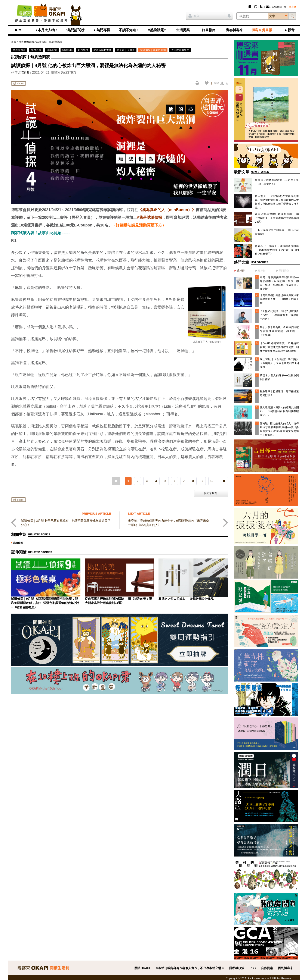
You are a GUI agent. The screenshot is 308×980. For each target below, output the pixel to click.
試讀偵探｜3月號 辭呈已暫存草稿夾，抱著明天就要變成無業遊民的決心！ (66, 523)
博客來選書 (19, 50)
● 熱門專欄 (102, 30)
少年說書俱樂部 (180, 50)
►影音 (289, 30)
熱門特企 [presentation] (284, 271)
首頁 (14, 42)
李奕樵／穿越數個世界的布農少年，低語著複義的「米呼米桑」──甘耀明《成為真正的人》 (172, 523)
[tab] (239, 271)
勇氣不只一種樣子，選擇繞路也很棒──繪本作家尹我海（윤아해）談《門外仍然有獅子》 (277, 250)
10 (212, 481)
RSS (253, 968)
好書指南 (209, 30)
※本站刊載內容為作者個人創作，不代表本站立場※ (190, 968)
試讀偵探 (18, 543)
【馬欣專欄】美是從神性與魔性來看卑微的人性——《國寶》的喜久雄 (279, 299)
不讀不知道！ (129, 30)
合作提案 (267, 968)
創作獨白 (83, 50)
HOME (19, 30)
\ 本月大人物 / (46, 30)
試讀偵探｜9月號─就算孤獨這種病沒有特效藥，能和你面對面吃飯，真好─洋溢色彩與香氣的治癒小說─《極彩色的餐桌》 (45, 603)
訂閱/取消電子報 (276, 7)
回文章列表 (210, 493)
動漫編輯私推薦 (102, 50)
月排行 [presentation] (262, 271)
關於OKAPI (142, 968)
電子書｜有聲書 (126, 50)
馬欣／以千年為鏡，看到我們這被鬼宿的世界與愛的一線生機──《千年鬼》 (279, 331)
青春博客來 (234, 30)
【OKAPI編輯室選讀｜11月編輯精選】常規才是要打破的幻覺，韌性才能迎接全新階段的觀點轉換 (279, 347)
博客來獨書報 (262, 30)
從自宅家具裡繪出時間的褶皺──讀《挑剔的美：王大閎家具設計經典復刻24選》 (277, 218)
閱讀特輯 (67, 50)
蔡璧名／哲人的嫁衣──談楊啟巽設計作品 (186, 599)
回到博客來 (286, 968)
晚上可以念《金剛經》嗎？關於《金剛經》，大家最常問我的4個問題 (279, 363)
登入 (194, 16)
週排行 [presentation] (241, 271)
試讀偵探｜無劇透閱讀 (49, 42)
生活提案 (183, 30)
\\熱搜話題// (157, 30)
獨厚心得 (52, 50)
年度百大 (36, 50)
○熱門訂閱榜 (75, 30)
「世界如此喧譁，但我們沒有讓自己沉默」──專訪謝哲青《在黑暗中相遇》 (279, 315)
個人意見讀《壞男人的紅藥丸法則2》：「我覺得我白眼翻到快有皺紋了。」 (279, 411)
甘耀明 (24, 73)
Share (19, 83)
